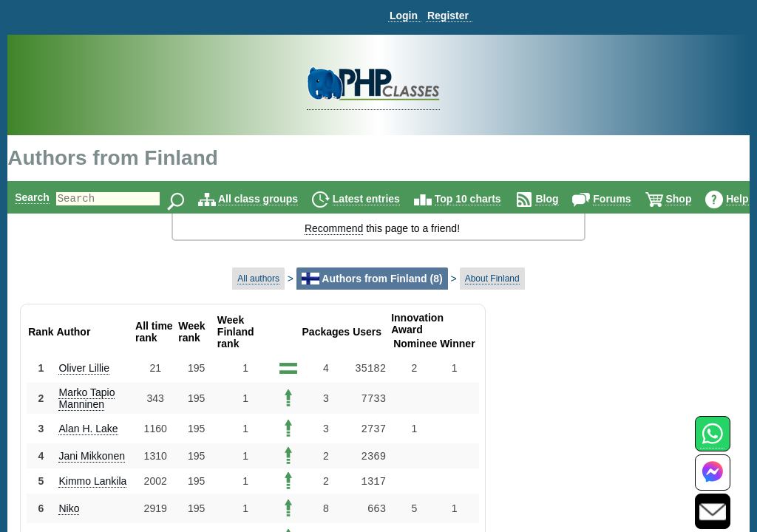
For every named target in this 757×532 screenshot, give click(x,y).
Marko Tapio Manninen (86, 398)
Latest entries (391, 199)
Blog (572, 199)
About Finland (492, 279)
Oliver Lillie (84, 368)
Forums (637, 199)
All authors (258, 279)
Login (404, 16)
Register (448, 16)
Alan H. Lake (88, 429)
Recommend (334, 228)
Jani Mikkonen (92, 456)
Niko (69, 508)
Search (32, 197)
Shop (703, 199)
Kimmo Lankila (92, 481)
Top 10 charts (493, 199)
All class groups (283, 199)
